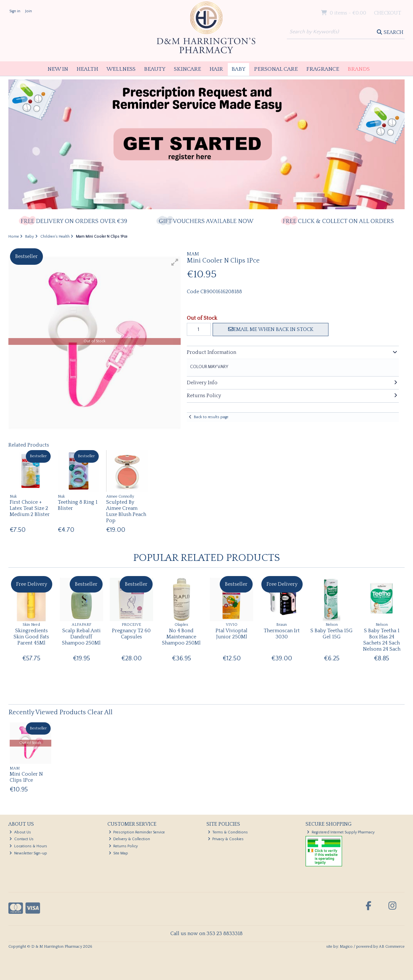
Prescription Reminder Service (137, 832)
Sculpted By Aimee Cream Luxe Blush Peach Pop (126, 511)
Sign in (15, 11)
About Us (20, 832)
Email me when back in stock (271, 329)
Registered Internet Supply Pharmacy (341, 832)
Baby (238, 69)
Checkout (388, 13)
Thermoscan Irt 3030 (282, 634)
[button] (175, 262)
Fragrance (323, 69)
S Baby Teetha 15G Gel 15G (332, 634)
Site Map (119, 853)
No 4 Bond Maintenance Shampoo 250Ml (181, 637)
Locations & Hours (28, 846)
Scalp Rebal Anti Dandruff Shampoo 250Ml (81, 637)
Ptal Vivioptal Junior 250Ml (232, 634)
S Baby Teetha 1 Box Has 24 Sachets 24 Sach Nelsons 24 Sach (382, 640)
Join (29, 11)
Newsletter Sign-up (28, 853)
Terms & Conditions (228, 832)
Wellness (121, 69)
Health (87, 69)
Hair (216, 69)
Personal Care (276, 69)
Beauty (155, 69)
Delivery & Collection (130, 839)
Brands (359, 69)
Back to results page (211, 417)
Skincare (187, 69)
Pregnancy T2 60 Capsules (131, 634)
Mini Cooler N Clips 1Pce (26, 777)
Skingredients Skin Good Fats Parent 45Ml (31, 637)
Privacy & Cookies (226, 839)
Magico (346, 947)
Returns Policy (123, 846)
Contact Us (21, 839)
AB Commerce (392, 947)
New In (58, 69)
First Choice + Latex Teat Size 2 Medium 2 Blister (30, 508)
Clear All (100, 712)
